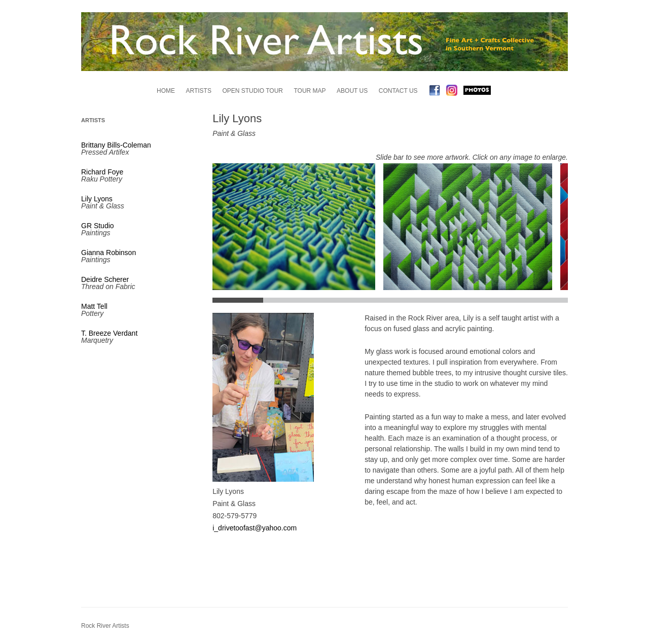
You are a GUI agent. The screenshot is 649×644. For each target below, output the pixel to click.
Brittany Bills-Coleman (116, 145)
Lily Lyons (97, 199)
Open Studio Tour (253, 91)
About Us (352, 91)
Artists (198, 91)
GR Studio (98, 226)
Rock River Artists (105, 626)
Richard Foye (102, 172)
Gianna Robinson (109, 253)
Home (166, 91)
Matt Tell (94, 306)
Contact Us (398, 91)
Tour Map (310, 91)
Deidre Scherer (105, 279)
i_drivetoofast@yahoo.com (255, 528)
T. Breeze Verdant (109, 333)
